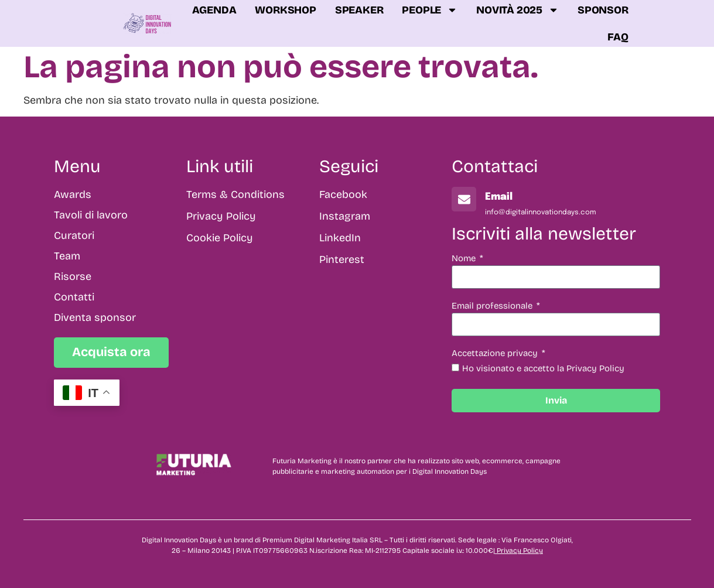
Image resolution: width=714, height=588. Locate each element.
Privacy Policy (520, 551)
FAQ (618, 37)
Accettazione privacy (496, 354)
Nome (465, 259)
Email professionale (493, 306)
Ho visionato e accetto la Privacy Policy (543, 368)
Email (499, 197)
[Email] (464, 199)
